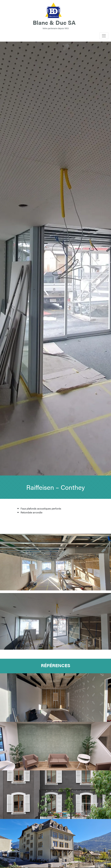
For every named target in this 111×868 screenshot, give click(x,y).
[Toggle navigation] (104, 36)
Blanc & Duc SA (54, 22)
